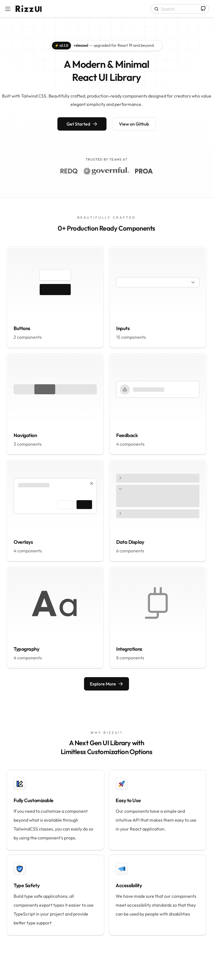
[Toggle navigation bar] (8, 9)
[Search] (180, 9)
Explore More (106, 684)
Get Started (82, 124)
